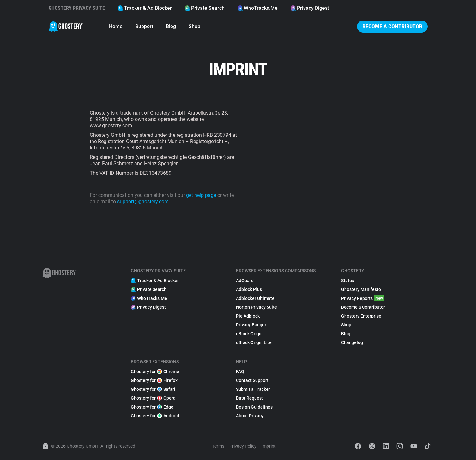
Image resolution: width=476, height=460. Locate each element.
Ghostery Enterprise (361, 316)
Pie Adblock (248, 316)
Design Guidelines (254, 407)
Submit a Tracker (253, 389)
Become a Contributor (392, 26)
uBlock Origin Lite (254, 342)
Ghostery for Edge (152, 407)
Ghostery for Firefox (154, 380)
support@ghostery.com (143, 201)
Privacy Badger (251, 325)
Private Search (205, 8)
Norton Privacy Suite (256, 307)
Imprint (269, 446)
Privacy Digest (310, 8)
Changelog (352, 342)
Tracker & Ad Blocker (145, 8)
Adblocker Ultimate (255, 298)
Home (116, 26)
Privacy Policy (243, 446)
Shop (194, 26)
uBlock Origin (249, 334)
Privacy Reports (363, 298)
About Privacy (250, 416)
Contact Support (252, 380)
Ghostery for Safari (153, 389)
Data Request (250, 398)
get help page (201, 195)
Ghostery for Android (155, 416)
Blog (171, 26)
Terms (218, 446)
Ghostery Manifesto (361, 289)
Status (348, 281)
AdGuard (245, 281)
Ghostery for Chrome (155, 372)
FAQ (240, 372)
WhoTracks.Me (257, 8)
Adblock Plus (249, 289)
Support (144, 26)
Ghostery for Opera (153, 398)
